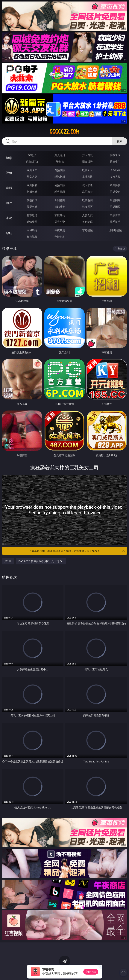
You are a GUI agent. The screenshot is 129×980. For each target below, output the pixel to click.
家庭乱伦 (60, 215)
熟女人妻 (32, 177)
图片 (9, 203)
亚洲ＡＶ (32, 170)
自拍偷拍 (60, 170)
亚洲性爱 (32, 185)
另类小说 (60, 222)
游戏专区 (115, 155)
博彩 (9, 158)
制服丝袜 (32, 192)
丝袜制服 (60, 177)
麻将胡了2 (32, 162)
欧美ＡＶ (87, 170)
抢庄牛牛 (115, 162)
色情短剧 (60, 237)
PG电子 (32, 155)
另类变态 (115, 192)
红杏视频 (32, 237)
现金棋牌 (87, 162)
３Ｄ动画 (115, 170)
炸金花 (60, 162)
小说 (9, 218)
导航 (9, 233)
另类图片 (115, 207)
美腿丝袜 (32, 207)
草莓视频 (87, 230)
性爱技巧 (115, 222)
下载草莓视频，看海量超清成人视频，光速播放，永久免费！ (77, 551)
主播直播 (87, 177)
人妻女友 (87, 215)
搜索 (120, 141)
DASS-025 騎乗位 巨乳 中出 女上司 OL (41, 561)
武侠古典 (115, 215)
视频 (9, 173)
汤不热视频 (115, 230)
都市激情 (32, 215)
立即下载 (91, 972)
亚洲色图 (60, 200)
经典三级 (60, 192)
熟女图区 (87, 207)
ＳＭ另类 (115, 177)
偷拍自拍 (60, 185)
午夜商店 (60, 230)
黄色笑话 (87, 222)
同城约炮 (32, 230)
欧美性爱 (115, 185)
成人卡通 (87, 185)
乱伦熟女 (87, 192)
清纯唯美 (60, 207)
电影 (9, 188)
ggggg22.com (64, 132)
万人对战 (87, 155)
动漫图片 (115, 200)
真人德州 (60, 155)
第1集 (8, 561)
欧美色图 (87, 200)
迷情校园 (32, 222)
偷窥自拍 (32, 200)
